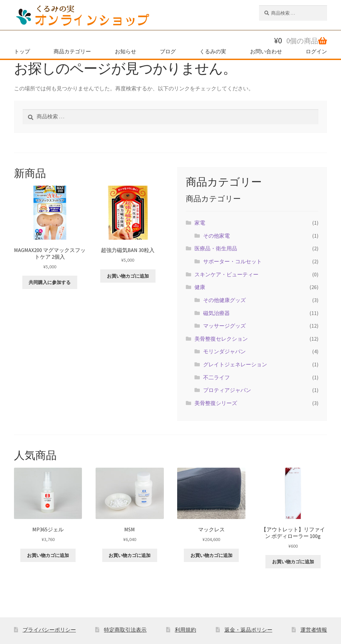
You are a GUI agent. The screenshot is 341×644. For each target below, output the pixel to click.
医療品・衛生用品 (216, 248)
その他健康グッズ (224, 300)
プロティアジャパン (227, 390)
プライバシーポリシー (49, 630)
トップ (22, 51)
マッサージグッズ (224, 326)
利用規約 (185, 630)
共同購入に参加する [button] (50, 282)
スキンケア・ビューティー (226, 274)
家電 (200, 223)
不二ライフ (216, 377)
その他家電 (216, 236)
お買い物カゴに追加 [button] (128, 276)
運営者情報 (314, 630)
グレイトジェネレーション (235, 364)
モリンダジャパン (224, 351)
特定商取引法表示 (125, 630)
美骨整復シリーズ (216, 403)
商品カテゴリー (72, 51)
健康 (200, 287)
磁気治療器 (216, 313)
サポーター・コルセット (232, 261)
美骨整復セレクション (221, 339)
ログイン (316, 51)
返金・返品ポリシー (248, 630)
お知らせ (126, 51)
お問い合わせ (266, 51)
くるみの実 (213, 51)
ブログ (168, 51)
